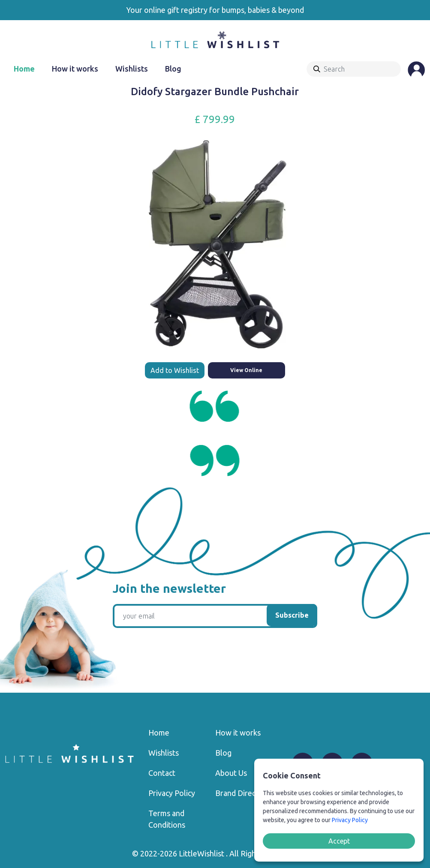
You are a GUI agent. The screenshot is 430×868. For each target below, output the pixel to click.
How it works (75, 69)
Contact (162, 773)
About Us (231, 773)
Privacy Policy (172, 793)
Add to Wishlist (175, 370)
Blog (173, 69)
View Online (246, 370)
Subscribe (292, 615)
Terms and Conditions (167, 819)
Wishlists (132, 69)
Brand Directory (243, 793)
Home (24, 69)
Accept (339, 841)
